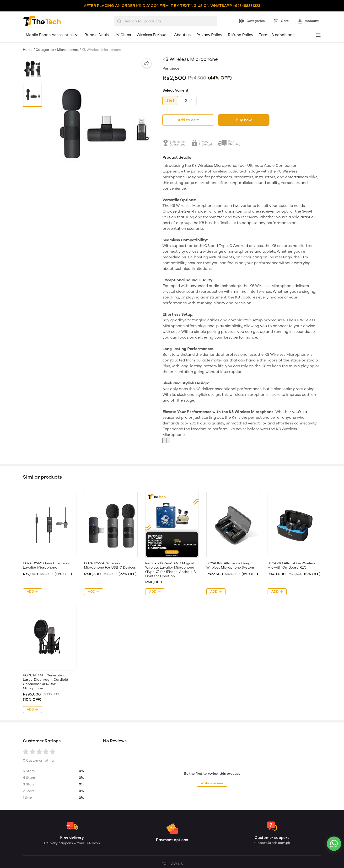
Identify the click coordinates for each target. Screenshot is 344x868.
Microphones (68, 50)
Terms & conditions (277, 35)
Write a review (212, 783)
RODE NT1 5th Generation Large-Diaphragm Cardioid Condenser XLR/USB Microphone (46, 682)
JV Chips (123, 35)
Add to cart (188, 120)
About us (182, 35)
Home (28, 50)
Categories (45, 50)
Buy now (244, 120)
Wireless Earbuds (153, 35)
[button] (32, 68)
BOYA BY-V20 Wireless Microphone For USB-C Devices (110, 565)
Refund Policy (241, 35)
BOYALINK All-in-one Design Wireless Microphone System (230, 565)
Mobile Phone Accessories (52, 35)
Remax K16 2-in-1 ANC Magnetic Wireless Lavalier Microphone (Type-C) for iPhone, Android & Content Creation (171, 570)
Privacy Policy (209, 35)
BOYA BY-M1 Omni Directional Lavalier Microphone (47, 565)
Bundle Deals (97, 35)
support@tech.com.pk (272, 843)
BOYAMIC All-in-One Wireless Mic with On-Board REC (291, 565)
